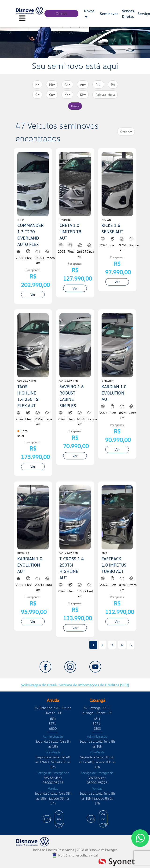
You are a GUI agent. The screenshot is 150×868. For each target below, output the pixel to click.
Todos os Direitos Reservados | (75, 850)
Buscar (76, 106)
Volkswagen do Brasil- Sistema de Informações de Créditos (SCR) (75, 685)
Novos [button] (89, 14)
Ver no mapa (60, 819)
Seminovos (109, 14)
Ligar (48, 819)
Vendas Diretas (128, 14)
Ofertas (61, 14)
